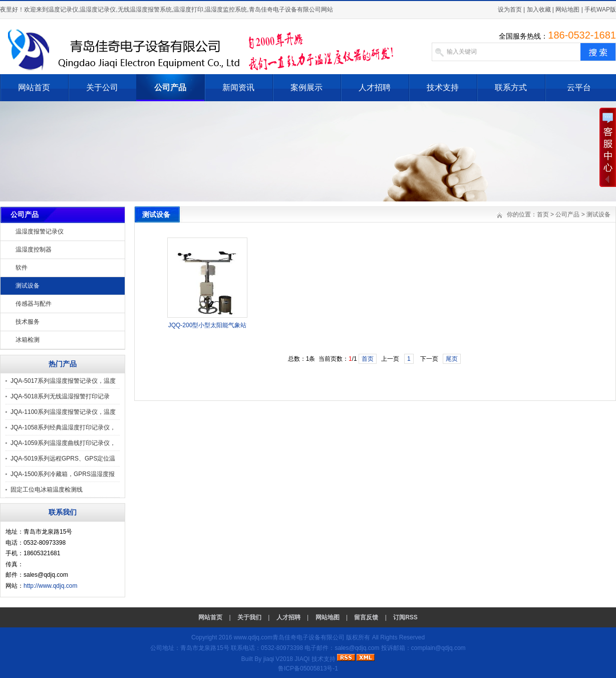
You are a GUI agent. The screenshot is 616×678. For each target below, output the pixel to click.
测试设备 (28, 286)
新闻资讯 (238, 87)
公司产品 (170, 87)
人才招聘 (375, 87)
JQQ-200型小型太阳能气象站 (208, 325)
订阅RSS (405, 617)
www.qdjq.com (253, 637)
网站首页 (34, 87)
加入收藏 (539, 10)
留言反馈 (366, 617)
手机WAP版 (600, 10)
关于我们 (249, 617)
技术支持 (443, 87)
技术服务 (28, 322)
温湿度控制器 (34, 250)
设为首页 (510, 10)
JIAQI (302, 659)
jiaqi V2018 (278, 659)
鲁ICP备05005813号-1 (308, 668)
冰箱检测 (28, 340)
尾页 (452, 359)
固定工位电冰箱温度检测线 (47, 490)
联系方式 (511, 87)
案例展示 (306, 87)
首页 (543, 214)
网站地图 (567, 10)
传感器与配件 (34, 304)
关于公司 (102, 87)
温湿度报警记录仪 (40, 232)
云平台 (579, 87)
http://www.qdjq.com (50, 586)
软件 (22, 268)
